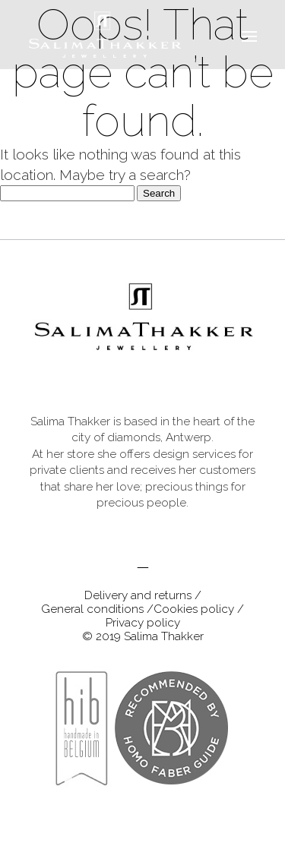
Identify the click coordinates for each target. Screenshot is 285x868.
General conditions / (97, 609)
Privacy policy (143, 623)
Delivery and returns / (143, 595)
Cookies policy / (199, 609)
